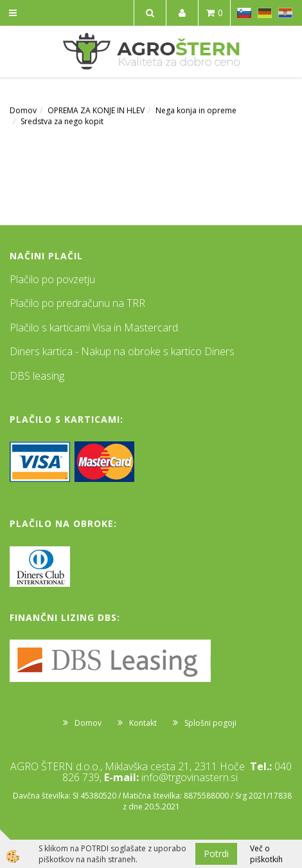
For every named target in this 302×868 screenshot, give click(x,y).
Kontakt (143, 723)
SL (244, 13)
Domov (23, 110)
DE (265, 13)
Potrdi (216, 854)
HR (285, 13)
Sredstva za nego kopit (62, 121)
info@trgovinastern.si (190, 777)
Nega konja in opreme (196, 110)
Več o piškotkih (266, 854)
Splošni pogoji (210, 723)
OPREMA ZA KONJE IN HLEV (96, 110)
